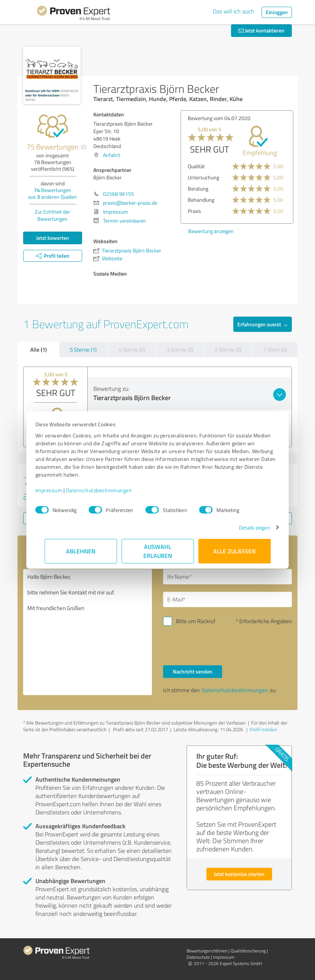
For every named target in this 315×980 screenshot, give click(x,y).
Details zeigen (245, 527)
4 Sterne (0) (132, 350)
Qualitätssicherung (248, 951)
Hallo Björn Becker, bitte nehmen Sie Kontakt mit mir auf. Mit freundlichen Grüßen (88, 632)
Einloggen (277, 12)
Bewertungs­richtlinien (207, 951)
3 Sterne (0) (180, 350)
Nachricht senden (193, 671)
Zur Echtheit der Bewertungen (52, 215)
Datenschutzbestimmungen (108, 490)
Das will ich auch (233, 11)
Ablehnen (81, 551)
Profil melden (263, 729)
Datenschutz (198, 957)
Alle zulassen (234, 551)
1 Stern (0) (275, 350)
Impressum (58, 490)
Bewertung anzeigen (211, 231)
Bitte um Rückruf (196, 621)
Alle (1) (38, 349)
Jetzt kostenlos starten (239, 874)
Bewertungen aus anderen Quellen (52, 193)
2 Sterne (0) (228, 350)
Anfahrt (112, 155)
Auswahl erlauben (158, 551)
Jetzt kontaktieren (261, 30)
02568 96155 (118, 194)
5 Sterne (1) (83, 350)
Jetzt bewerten (53, 238)
